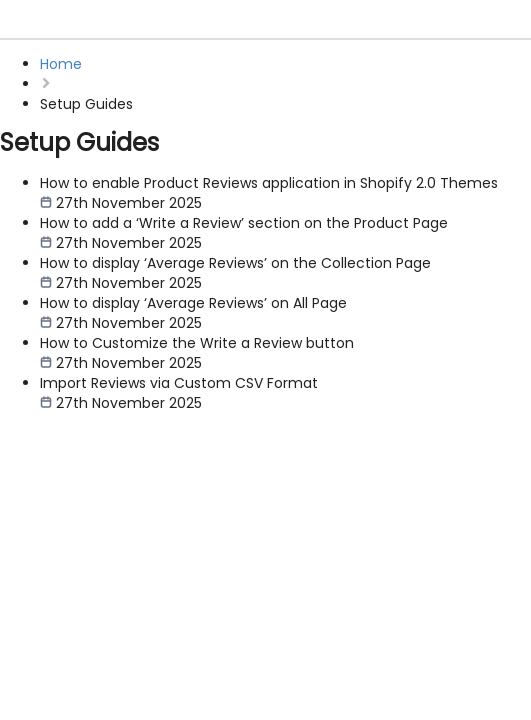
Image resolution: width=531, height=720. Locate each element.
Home (61, 64)
